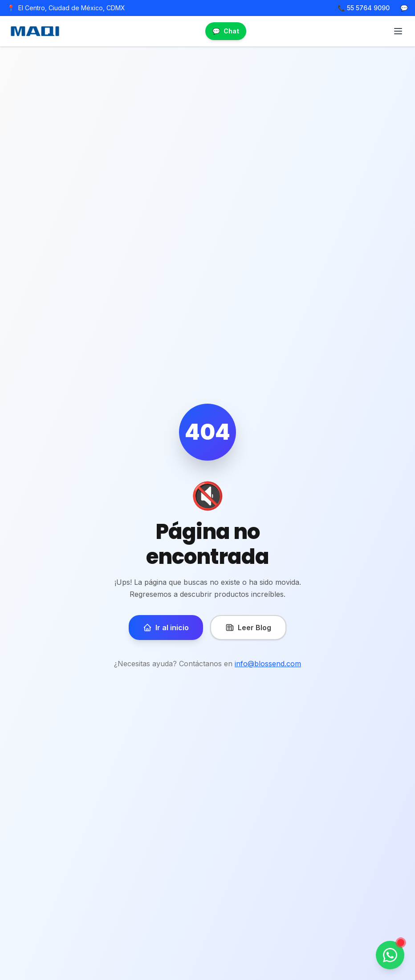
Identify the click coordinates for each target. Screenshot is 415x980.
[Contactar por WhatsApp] (390, 955)
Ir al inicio (166, 628)
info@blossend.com (268, 664)
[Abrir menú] (398, 31)
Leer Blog (248, 628)
